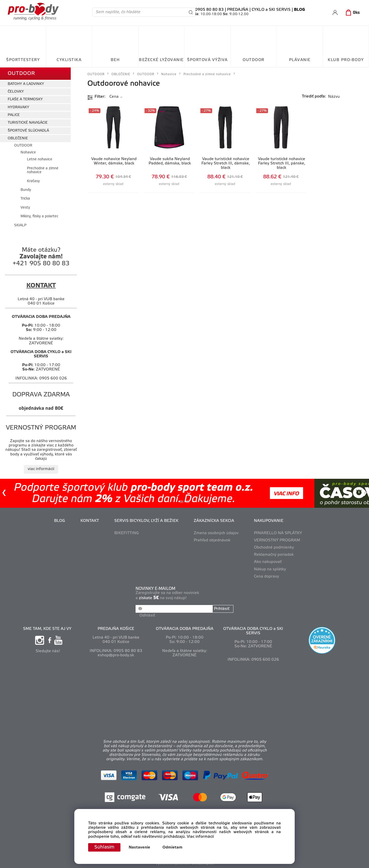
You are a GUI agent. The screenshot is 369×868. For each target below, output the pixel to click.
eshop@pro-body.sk (116, 655)
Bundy (26, 190)
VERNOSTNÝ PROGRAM (277, 540)
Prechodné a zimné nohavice (43, 170)
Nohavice (28, 153)
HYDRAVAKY (18, 107)
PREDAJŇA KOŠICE (116, 629)
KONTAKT (90, 521)
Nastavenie (139, 847)
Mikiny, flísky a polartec (39, 216)
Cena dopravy (266, 577)
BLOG (60, 521)
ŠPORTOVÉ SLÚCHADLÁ (28, 131)
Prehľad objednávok (212, 540)
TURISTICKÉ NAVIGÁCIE (28, 123)
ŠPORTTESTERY (23, 60)
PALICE (14, 115)
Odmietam (172, 847)
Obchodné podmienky (274, 548)
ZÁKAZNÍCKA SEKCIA (214, 521)
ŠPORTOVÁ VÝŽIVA (207, 60)
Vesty (25, 208)
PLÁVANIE (300, 60)
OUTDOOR (254, 60)
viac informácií (41, 469)
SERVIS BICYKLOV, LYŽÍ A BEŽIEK (146, 521)
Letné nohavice (40, 159)
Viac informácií (200, 837)
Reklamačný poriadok (274, 555)
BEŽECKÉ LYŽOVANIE (161, 60)
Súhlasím (104, 847)
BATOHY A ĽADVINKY (26, 84)
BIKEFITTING (127, 533)
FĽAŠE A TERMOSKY (25, 99)
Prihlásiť (222, 609)
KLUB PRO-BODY (346, 60)
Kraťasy (33, 181)
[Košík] (352, 13)
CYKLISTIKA (69, 60)
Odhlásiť (147, 616)
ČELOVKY (16, 92)
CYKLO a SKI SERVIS (271, 10)
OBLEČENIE (18, 138)
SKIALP (20, 225)
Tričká (25, 199)
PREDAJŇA (238, 10)
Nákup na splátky (270, 569)
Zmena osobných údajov (216, 533)
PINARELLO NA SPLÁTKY (278, 533)
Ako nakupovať (268, 562)
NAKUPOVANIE (269, 521)
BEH (115, 60)
